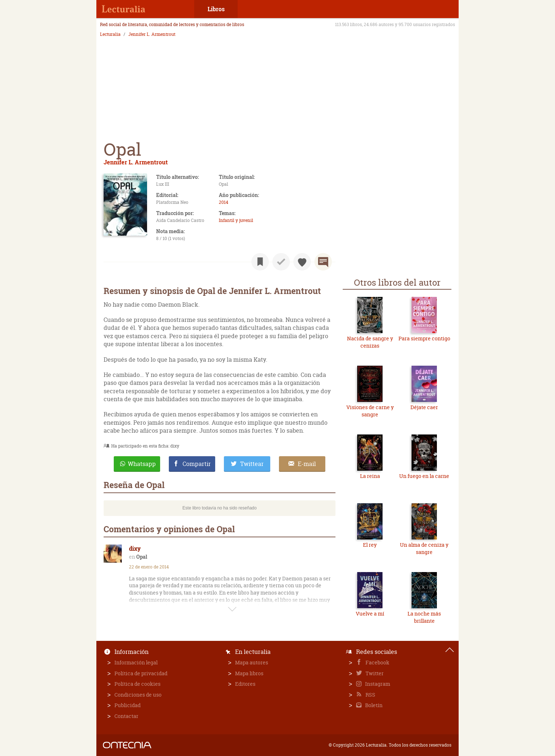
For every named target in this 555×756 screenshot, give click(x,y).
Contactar (126, 716)
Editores (245, 684)
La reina (370, 476)
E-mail (307, 464)
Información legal (136, 662)
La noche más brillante (424, 617)
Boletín (373, 705)
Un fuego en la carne (424, 476)
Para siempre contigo (424, 338)
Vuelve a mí (370, 614)
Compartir (197, 464)
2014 (224, 202)
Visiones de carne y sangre (370, 411)
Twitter (374, 673)
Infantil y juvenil (236, 220)
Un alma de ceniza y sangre (424, 548)
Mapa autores (252, 662)
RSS (370, 695)
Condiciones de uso (138, 695)
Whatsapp (142, 464)
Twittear (252, 464)
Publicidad (128, 705)
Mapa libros (249, 673)
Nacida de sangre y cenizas (370, 342)
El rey (370, 545)
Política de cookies (137, 684)
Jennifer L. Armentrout (152, 34)
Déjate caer (424, 407)
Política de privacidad (141, 673)
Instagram (377, 684)
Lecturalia (110, 34)
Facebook (377, 662)
